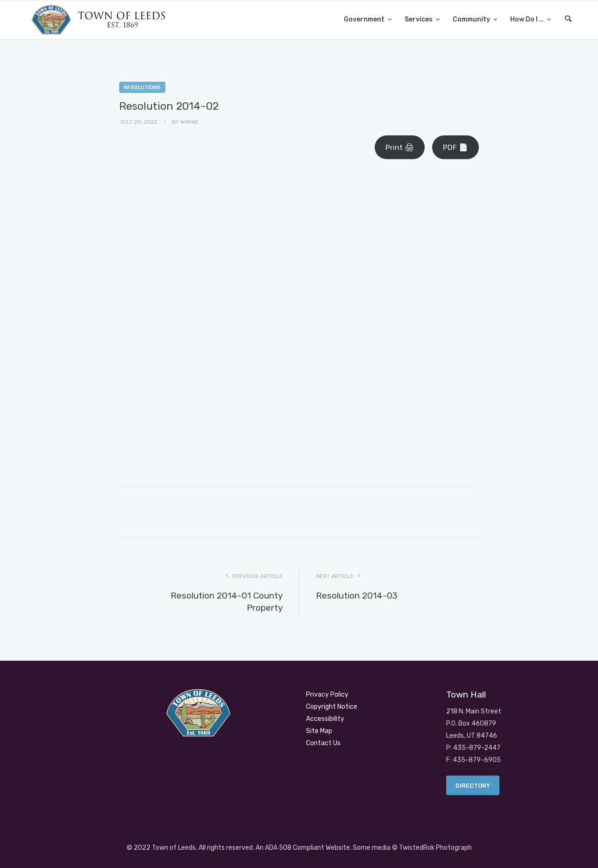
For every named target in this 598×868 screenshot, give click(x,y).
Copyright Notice (332, 707)
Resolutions (142, 88)
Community (472, 19)
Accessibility (325, 719)
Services (419, 19)
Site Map (319, 731)
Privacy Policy (327, 695)
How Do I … (528, 19)
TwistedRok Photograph (435, 848)
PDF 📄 (456, 147)
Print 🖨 (400, 147)
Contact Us (323, 743)
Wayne (189, 122)
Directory (473, 786)
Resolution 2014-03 (357, 596)
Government (365, 19)
